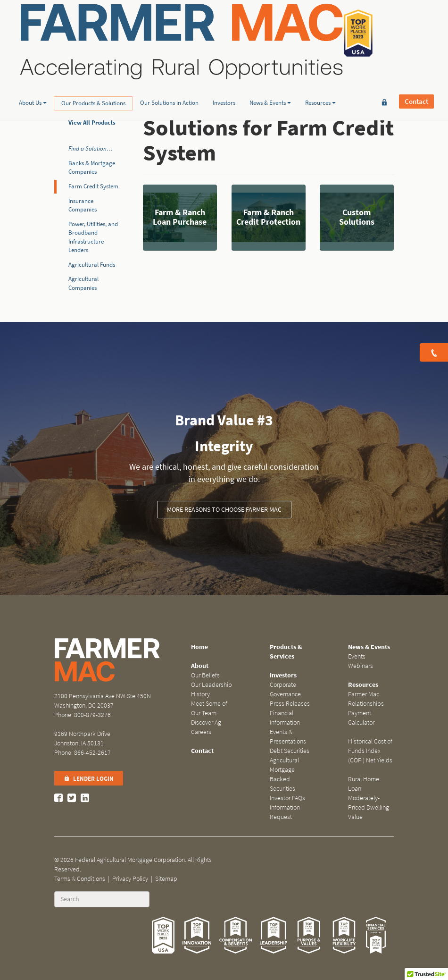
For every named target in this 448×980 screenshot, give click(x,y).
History (200, 694)
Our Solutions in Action (169, 72)
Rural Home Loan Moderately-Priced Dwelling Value (369, 798)
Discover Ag (206, 722)
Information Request (285, 812)
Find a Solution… (90, 148)
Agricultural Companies (83, 283)
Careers (201, 732)
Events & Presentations (288, 737)
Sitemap (166, 879)
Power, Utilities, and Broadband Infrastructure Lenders (93, 237)
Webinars (361, 666)
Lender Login (89, 779)
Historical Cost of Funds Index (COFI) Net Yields (370, 751)
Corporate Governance (285, 689)
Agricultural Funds (92, 265)
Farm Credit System (93, 186)
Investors (224, 72)
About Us (33, 72)
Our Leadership (212, 685)
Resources (320, 72)
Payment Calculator (361, 718)
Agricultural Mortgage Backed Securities (284, 774)
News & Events (270, 72)
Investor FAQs (287, 798)
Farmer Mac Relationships (366, 699)
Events (357, 656)
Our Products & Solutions (93, 73)
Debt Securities (290, 751)
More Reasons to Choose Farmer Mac (224, 510)
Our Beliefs (205, 675)
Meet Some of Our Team (209, 708)
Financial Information (285, 718)
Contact (416, 33)
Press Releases (290, 704)
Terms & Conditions (80, 879)
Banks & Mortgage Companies (92, 168)
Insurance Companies (83, 205)
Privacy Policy (130, 879)
